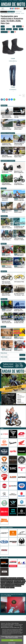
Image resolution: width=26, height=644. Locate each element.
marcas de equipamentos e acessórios (7, 13)
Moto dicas (4, 299)
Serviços (12, 588)
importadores (18, 13)
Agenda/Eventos (12, 578)
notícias (23, 13)
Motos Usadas (4, 578)
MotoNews (4, 105)
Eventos (3, 327)
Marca (3, 29)
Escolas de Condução (9, 586)
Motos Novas (20, 578)
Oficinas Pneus (9, 583)
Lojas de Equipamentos (19, 583)
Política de (12, 643)
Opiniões (4, 188)
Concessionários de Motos (7, 581)
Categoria (9, 29)
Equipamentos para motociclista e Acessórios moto (13, 580)
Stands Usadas (17, 581)
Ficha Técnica (8, 623)
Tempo (21, 29)
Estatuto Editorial (15, 623)
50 (12, 32)
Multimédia (4, 216)
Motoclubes (18, 586)
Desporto (4, 244)
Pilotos (8, 588)
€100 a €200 (4, 32)
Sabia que (4, 271)
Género (15, 29)
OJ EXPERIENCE (13, 90)
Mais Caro (19, 26)
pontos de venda (18, 12)
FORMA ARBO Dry (13, 61)
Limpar (3, 26)
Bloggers (3, 588)
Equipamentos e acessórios (8, 161)
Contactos (3, 623)
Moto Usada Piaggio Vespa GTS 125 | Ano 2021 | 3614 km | (13, 603)
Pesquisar (22, 355)
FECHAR (12, 640)
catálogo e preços (11, 12)
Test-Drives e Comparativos (8, 133)
